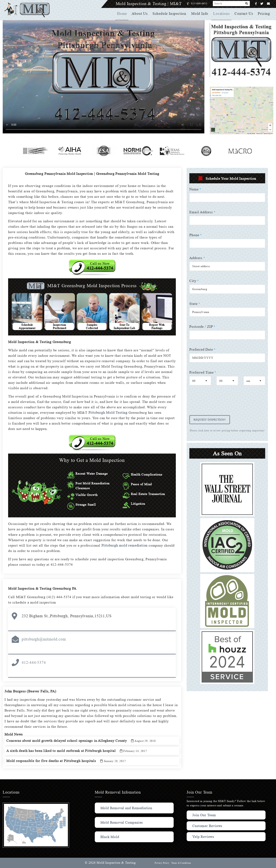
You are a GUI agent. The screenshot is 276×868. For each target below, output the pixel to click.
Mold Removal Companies (122, 822)
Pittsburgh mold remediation (124, 545)
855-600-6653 (203, 4)
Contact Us (244, 14)
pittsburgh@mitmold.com (44, 639)
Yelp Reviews (203, 837)
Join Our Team (205, 815)
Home (123, 14)
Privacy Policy (162, 863)
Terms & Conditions (181, 863)
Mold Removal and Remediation (127, 808)
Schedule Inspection (170, 14)
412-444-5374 (34, 662)
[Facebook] (256, 4)
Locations (222, 14)
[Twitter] (262, 4)
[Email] (269, 4)
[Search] (247, 4)
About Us (141, 14)
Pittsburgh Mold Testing (108, 412)
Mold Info (200, 14)
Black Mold (110, 837)
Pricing (264, 14)
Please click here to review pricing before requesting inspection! (227, 431)
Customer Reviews (208, 826)
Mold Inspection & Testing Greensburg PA (44, 588)
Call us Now (100, 266)
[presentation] (217, 403)
